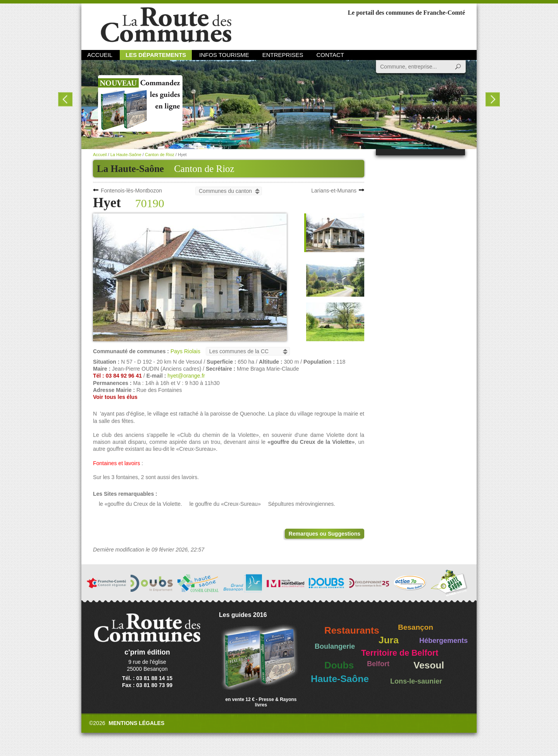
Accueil (100, 55)
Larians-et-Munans (334, 191)
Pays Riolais (185, 351)
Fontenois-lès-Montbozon (131, 191)
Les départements (156, 55)
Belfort (378, 664)
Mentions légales (136, 723)
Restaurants (352, 630)
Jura (389, 640)
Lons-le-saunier (416, 681)
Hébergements (443, 641)
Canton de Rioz (204, 169)
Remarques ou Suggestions (325, 534)
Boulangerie (335, 646)
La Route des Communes (166, 25)
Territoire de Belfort (400, 653)
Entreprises (283, 55)
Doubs (339, 665)
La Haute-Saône (126, 155)
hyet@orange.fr (186, 376)
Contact (330, 55)
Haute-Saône (340, 679)
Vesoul (429, 665)
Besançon (416, 627)
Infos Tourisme (224, 55)
